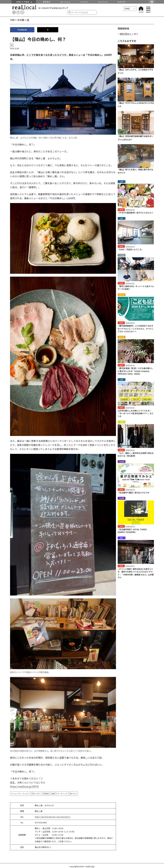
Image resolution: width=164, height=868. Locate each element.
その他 (21, 20)
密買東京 (47, 2)
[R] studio (66, 2)
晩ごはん (74, 793)
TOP (12, 20)
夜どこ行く (37, 793)
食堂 (53, 793)
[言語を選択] (130, 9)
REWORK (122, 2)
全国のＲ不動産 (24, 2)
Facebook (22, 30)
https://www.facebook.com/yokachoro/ (53, 817)
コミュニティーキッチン (20, 793)
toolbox (84, 2)
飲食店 (46, 793)
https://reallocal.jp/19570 (24, 786)
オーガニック (62, 793)
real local (103, 2)
